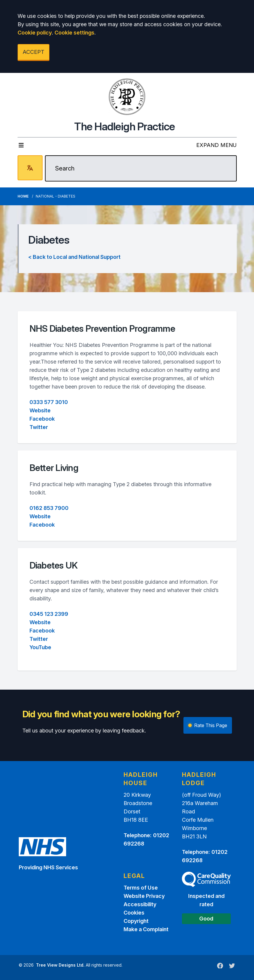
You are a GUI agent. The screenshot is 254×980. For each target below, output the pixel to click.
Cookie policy (35, 33)
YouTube (40, 647)
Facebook (42, 419)
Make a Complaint (146, 929)
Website (40, 410)
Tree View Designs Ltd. (60, 965)
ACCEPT (33, 52)
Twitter (39, 427)
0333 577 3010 (49, 402)
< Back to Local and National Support (74, 257)
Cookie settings (74, 33)
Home (23, 196)
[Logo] (127, 97)
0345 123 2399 (49, 614)
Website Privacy (144, 896)
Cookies (134, 913)
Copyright (136, 921)
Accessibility (140, 904)
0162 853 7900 (49, 508)
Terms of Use (141, 888)
